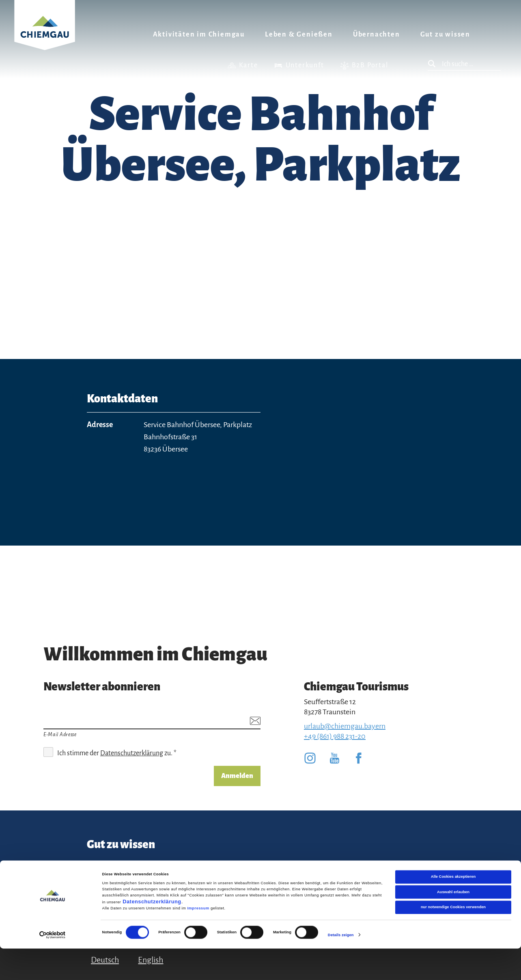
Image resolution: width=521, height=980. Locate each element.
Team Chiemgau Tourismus (190, 872)
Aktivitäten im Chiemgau (199, 34)
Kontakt (100, 867)
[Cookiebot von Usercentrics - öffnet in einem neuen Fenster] (53, 966)
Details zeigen (341, 967)
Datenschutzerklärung (152, 933)
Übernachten (377, 34)
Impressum (198, 940)
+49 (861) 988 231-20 (335, 736)
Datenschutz (258, 867)
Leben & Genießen (299, 34)
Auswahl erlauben (453, 924)
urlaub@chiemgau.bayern (345, 726)
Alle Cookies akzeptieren (453, 908)
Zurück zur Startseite (45, 35)
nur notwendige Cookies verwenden (453, 939)
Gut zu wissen (445, 34)
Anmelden (237, 776)
